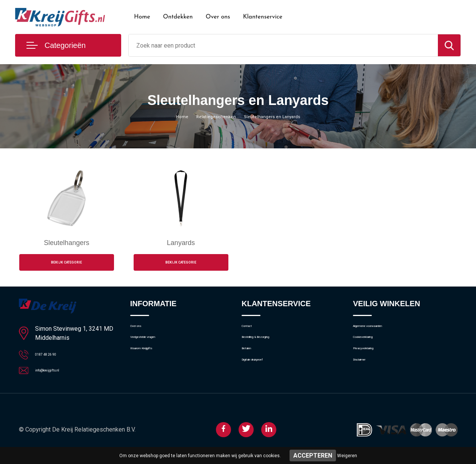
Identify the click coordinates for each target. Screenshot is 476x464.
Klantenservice (263, 17)
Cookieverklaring (373, 348)
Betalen (251, 364)
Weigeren (347, 456)
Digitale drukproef (263, 380)
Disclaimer (366, 380)
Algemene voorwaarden (382, 331)
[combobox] (283, 45)
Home (142, 17)
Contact (252, 331)
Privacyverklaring (374, 364)
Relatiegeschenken (212, 116)
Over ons (218, 17)
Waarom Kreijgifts (153, 364)
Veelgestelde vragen (155, 348)
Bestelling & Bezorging (269, 348)
